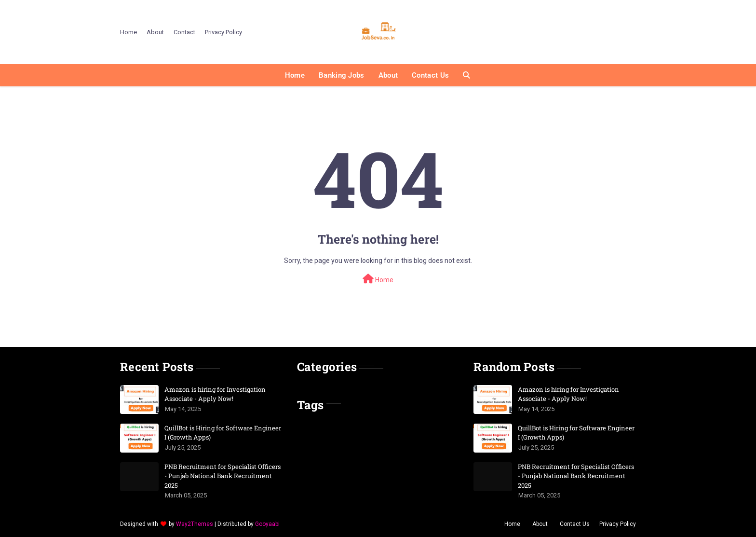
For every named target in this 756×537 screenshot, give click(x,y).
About (155, 32)
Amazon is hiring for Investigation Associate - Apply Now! (215, 394)
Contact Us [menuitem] (430, 75)
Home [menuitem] (295, 75)
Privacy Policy (223, 32)
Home (128, 32)
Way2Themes (195, 524)
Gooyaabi (267, 524)
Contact (184, 32)
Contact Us (575, 524)
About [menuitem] (388, 75)
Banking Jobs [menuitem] (342, 75)
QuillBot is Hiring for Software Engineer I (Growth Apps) (223, 433)
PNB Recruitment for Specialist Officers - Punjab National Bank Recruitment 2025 (223, 476)
